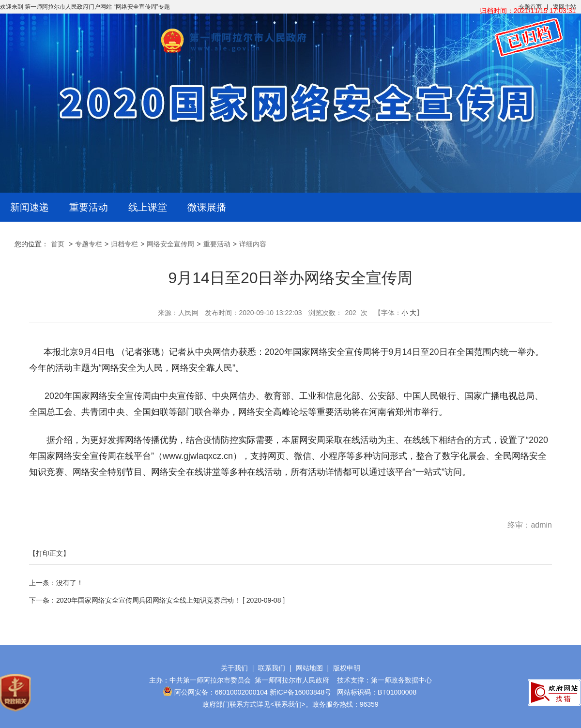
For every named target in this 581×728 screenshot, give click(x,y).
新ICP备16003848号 (301, 692)
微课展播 (207, 207)
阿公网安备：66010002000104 (221, 692)
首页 (58, 244)
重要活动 (89, 207)
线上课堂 (148, 207)
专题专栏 (89, 244)
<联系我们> (288, 704)
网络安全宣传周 (170, 244)
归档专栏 (124, 244)
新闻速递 (30, 207)
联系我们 (272, 668)
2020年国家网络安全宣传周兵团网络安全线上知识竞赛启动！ (148, 600)
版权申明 (347, 668)
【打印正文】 (49, 553)
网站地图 (309, 668)
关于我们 (234, 668)
